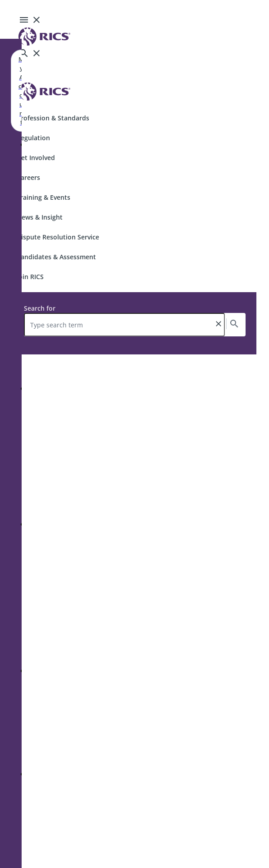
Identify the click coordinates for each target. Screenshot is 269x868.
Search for (40, 308)
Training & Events (43, 197)
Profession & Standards (53, 118)
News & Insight (40, 217)
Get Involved (36, 158)
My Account (21, 91)
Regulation (33, 138)
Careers (28, 177)
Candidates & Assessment (56, 257)
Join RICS (30, 277)
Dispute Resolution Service (58, 237)
